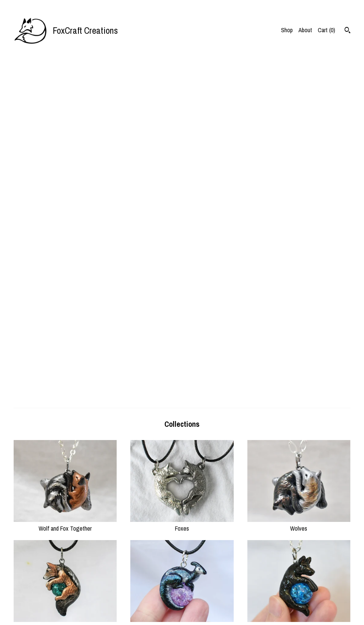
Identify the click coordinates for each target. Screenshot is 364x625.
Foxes (182, 189)
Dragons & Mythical (182, 389)
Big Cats (65, 389)
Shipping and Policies (124, 598)
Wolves (299, 189)
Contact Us (113, 608)
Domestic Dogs (299, 289)
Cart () (327, 30)
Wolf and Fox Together (65, 189)
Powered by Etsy (294, 598)
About (305, 30)
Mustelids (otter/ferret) (299, 389)
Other (182, 489)
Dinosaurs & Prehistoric (182, 289)
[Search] (348, 31)
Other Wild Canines (65, 289)
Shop (287, 30)
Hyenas (65, 489)
